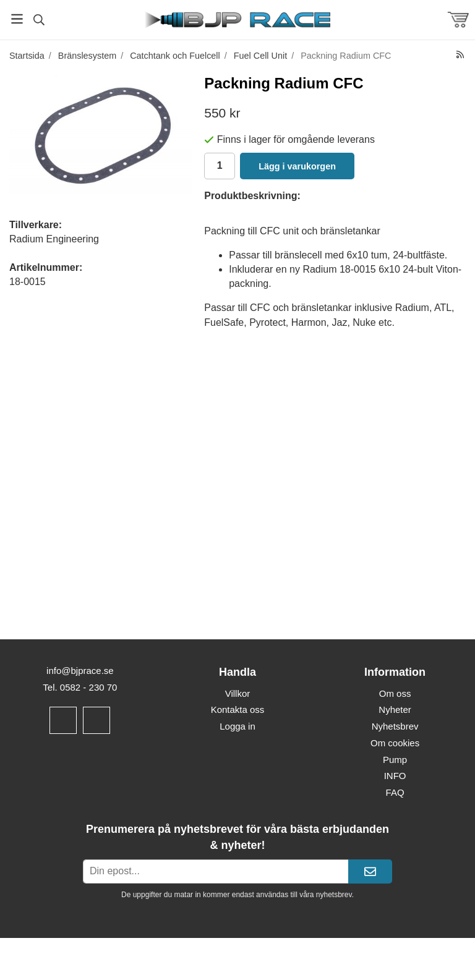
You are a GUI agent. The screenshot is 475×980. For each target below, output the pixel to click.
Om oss (395, 693)
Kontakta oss (238, 709)
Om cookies (395, 743)
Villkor (238, 693)
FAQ (395, 792)
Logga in (237, 726)
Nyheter (395, 709)
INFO (395, 776)
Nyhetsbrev (395, 726)
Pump (395, 760)
